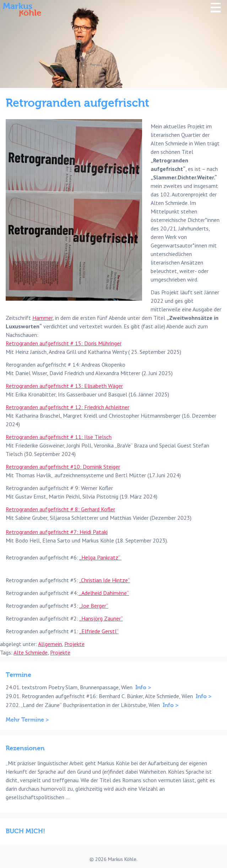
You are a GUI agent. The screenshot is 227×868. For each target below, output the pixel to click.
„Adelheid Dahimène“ (104, 593)
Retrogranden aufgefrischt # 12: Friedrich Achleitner (67, 407)
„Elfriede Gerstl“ (99, 631)
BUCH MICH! (25, 831)
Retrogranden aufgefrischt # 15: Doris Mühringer (64, 343)
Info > (143, 688)
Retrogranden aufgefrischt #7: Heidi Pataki (57, 532)
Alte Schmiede (31, 652)
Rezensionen (25, 748)
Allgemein (50, 644)
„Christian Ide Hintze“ (105, 580)
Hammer (42, 318)
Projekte (74, 644)
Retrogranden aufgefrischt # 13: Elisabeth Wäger (64, 386)
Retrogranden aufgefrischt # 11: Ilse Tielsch (59, 437)
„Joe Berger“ (94, 606)
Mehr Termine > (27, 720)
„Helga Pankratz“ (100, 557)
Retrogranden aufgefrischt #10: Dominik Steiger (63, 467)
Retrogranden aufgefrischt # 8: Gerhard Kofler (60, 509)
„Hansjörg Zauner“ (101, 618)
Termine (18, 675)
